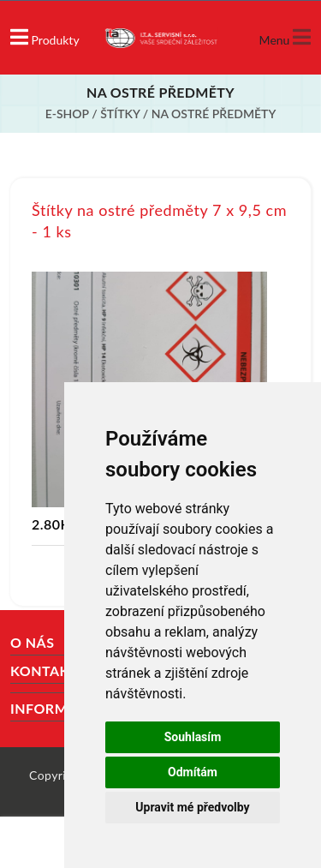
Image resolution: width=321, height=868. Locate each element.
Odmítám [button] (193, 772)
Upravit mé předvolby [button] (192, 807)
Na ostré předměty (214, 114)
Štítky (122, 114)
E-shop (67, 114)
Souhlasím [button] (193, 737)
